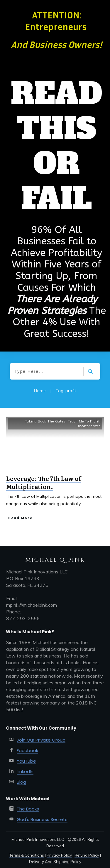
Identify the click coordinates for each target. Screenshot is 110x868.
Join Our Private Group (41, 740)
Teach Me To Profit (84, 421)
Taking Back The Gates (45, 421)
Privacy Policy (59, 855)
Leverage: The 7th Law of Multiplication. (44, 482)
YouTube (26, 761)
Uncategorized (89, 426)
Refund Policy (87, 855)
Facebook (27, 750)
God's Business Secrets (42, 819)
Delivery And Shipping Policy (55, 862)
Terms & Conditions (27, 855)
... (83, 504)
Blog (21, 782)
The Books (28, 809)
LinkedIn (25, 772)
